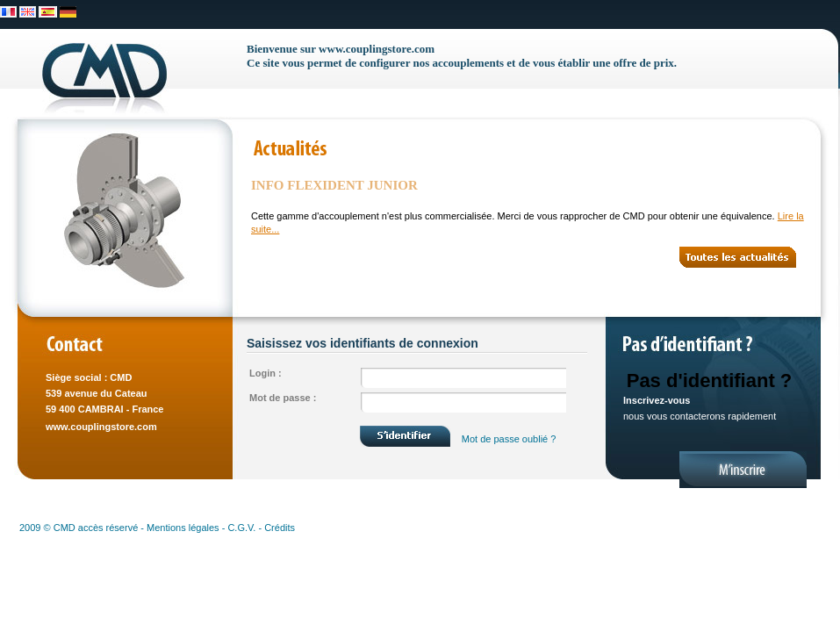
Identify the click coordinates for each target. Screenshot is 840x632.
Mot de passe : (283, 398)
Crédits (280, 528)
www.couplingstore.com (101, 427)
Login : (266, 373)
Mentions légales (183, 528)
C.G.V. (241, 528)
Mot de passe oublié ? (509, 439)
